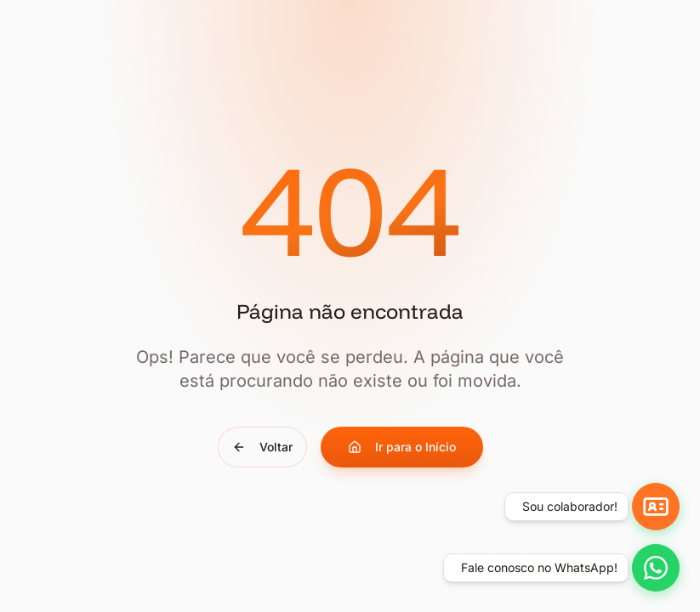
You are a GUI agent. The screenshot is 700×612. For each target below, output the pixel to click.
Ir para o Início (402, 447)
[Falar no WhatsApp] (656, 568)
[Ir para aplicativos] (656, 507)
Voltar (262, 447)
